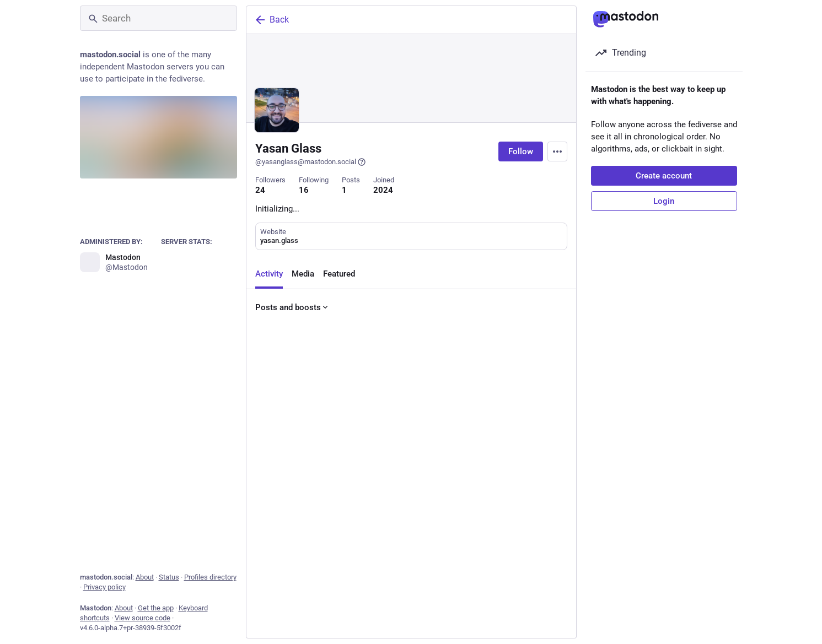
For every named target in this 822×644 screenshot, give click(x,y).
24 (260, 190)
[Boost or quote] (342, 619)
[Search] (159, 18)
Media (303, 274)
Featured (339, 274)
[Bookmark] (486, 619)
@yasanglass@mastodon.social (311, 162)
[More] (561, 619)
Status (169, 577)
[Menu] (557, 151)
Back (271, 20)
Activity (269, 274)
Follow (521, 151)
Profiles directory (210, 577)
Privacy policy (104, 587)
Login (664, 201)
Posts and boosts (292, 307)
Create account (664, 176)
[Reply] (266, 619)
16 (304, 190)
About (145, 577)
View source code (143, 618)
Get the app (156, 608)
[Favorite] (417, 619)
